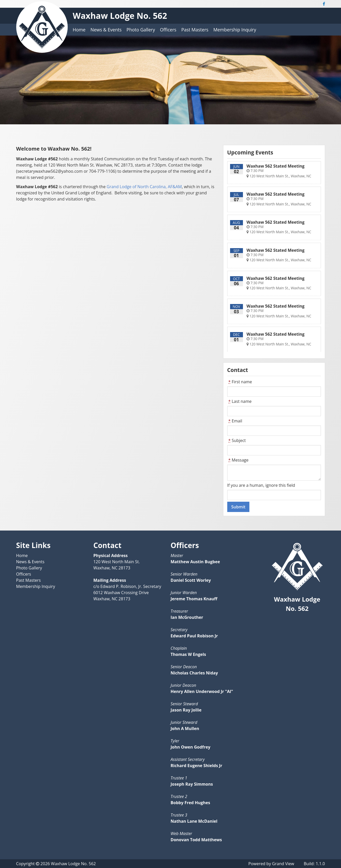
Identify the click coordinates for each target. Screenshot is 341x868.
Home (79, 30)
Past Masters (195, 30)
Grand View (283, 864)
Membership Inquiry (235, 30)
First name (240, 382)
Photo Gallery (141, 30)
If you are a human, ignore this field (261, 485)
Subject (237, 440)
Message (238, 460)
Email (235, 421)
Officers (168, 30)
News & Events (106, 30)
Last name (239, 401)
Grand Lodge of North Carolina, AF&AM (144, 187)
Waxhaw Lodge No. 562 (120, 16)
